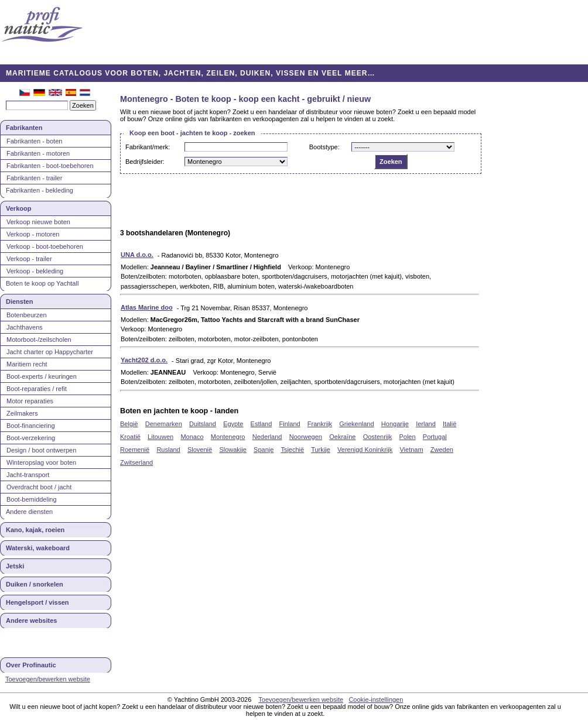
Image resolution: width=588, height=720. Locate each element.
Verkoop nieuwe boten (38, 222)
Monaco (192, 437)
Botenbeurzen (27, 315)
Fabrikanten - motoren (38, 153)
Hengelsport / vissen (37, 602)
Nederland (267, 437)
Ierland (426, 424)
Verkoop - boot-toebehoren (45, 246)
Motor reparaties (30, 401)
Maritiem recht (27, 364)
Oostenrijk (378, 437)
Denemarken (164, 424)
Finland (290, 424)
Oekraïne (342, 437)
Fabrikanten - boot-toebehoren (50, 166)
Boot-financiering (31, 426)
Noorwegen (306, 437)
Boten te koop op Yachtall (42, 283)
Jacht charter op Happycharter (50, 352)
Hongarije (395, 424)
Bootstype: (324, 147)
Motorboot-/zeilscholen (39, 340)
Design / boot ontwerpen (41, 450)
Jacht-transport (28, 475)
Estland (261, 424)
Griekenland (356, 424)
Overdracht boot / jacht (39, 487)
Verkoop (18, 208)
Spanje (264, 450)
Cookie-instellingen (376, 700)
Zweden (442, 450)
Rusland (168, 450)
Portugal (435, 437)
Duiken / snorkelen (35, 584)
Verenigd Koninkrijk (365, 450)
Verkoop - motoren (33, 234)
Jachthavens (25, 327)
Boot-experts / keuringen (42, 376)
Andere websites (31, 620)
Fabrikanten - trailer (34, 178)
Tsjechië (292, 450)
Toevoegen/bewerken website (48, 679)
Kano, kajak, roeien (35, 530)
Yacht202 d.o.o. (144, 360)
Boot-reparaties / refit (37, 389)
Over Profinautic (31, 665)
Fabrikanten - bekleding (40, 190)
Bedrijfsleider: (145, 162)
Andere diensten (29, 512)
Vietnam (411, 450)
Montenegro (228, 437)
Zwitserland (136, 462)
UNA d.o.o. (137, 255)
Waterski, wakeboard (38, 548)
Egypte (233, 424)
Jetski (15, 566)
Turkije (321, 450)
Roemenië (135, 450)
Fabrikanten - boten (34, 141)
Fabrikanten (24, 128)
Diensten (19, 301)
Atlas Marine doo (147, 307)
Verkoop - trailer (29, 259)
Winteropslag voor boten (41, 462)
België (129, 424)
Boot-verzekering (31, 438)
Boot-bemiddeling (32, 499)
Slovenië (200, 450)
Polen (407, 437)
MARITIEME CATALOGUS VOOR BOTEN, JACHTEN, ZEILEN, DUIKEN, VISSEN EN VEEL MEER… (191, 73)
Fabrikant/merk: (148, 147)
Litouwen (160, 437)
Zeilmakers (22, 413)
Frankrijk (320, 424)
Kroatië (130, 437)
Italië (449, 424)
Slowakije (233, 450)
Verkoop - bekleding (35, 271)
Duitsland (203, 424)
